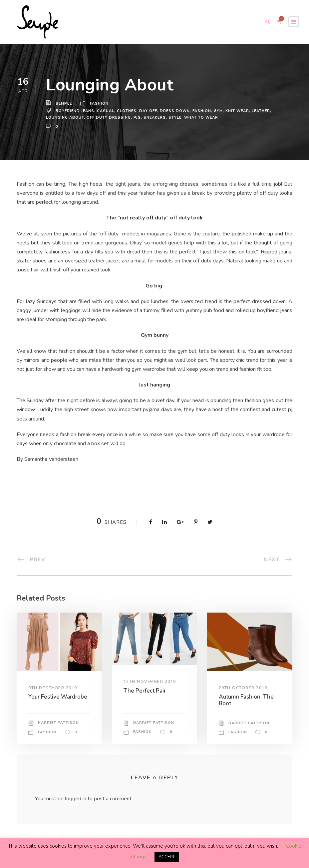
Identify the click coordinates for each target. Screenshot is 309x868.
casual (107, 111)
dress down (175, 111)
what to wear (202, 117)
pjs (137, 117)
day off (149, 111)
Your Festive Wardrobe (59, 696)
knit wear (237, 111)
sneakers (155, 117)
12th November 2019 (150, 682)
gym (218, 111)
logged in (77, 799)
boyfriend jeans (76, 111)
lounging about (65, 117)
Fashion (100, 104)
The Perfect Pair (145, 690)
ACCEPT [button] (167, 857)
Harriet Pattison (58, 723)
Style (176, 117)
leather (262, 111)
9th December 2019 (53, 688)
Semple (64, 104)
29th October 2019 (243, 688)
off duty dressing (109, 117)
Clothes (128, 111)
